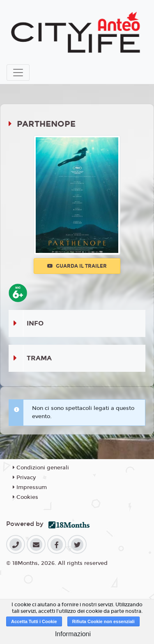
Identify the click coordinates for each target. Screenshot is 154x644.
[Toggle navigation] (18, 73)
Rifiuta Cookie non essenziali (103, 621)
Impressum (30, 487)
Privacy (24, 478)
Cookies (25, 497)
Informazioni (73, 634)
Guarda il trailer (77, 266)
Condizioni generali (41, 468)
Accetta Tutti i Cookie (34, 621)
